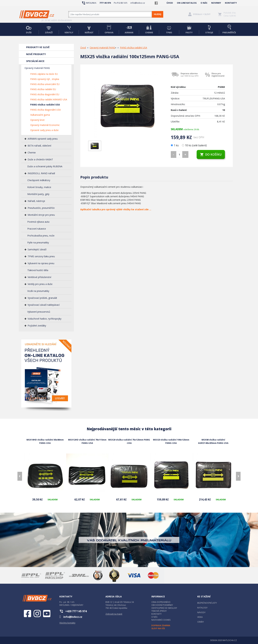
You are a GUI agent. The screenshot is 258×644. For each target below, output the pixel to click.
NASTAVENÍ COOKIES (161, 620)
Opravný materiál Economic (45, 125)
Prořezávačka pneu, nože (41, 236)
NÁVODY (201, 612)
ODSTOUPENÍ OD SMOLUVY (164, 608)
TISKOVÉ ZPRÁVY (159, 611)
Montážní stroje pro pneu (41, 215)
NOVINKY (216, 3)
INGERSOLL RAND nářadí (41, 173)
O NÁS (204, 3)
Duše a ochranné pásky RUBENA (45, 166)
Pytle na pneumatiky (38, 242)
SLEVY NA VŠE (158, 628)
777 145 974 (105, 3)
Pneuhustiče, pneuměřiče (41, 208)
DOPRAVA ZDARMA (161, 625)
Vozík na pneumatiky (38, 291)
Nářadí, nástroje (36, 201)
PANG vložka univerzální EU (45, 84)
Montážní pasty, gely (38, 194)
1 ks (175, 145)
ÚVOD (170, 3)
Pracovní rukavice (37, 229)
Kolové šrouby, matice (39, 187)
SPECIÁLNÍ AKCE (35, 61)
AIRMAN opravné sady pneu (43, 139)
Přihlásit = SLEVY (202, 14)
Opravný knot (37, 120)
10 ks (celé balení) (194, 145)
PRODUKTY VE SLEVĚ (38, 47)
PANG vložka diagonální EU (45, 94)
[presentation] (20, 476)
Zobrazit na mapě (114, 614)
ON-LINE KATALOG (187, 3)
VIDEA (200, 617)
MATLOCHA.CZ (230, 640)
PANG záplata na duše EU (44, 74)
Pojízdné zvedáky (37, 326)
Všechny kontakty (67, 623)
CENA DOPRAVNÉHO (161, 602)
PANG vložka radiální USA (45, 105)
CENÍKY (201, 622)
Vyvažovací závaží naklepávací (44, 305)
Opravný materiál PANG (37, 68)
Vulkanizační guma (40, 115)
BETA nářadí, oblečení (39, 146)
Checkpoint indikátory (39, 180)
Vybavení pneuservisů (39, 312)
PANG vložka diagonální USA (45, 110)
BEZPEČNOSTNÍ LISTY (207, 603)
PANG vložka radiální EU (43, 89)
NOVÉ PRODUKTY (36, 54)
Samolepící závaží (37, 249)
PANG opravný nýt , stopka (45, 79)
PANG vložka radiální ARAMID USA (49, 99)
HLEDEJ (158, 14)
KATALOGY (202, 608)
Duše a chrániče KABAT (40, 159)
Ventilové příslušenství (39, 277)
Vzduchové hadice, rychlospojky (45, 319)
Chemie (32, 153)
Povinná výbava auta (38, 222)
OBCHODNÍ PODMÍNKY (162, 605)
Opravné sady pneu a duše (44, 130)
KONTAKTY (231, 3)
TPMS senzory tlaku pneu (41, 256)
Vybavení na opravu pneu (41, 263)
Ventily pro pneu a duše (40, 284)
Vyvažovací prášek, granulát (42, 298)
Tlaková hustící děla (38, 270)
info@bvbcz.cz (138, 3)
